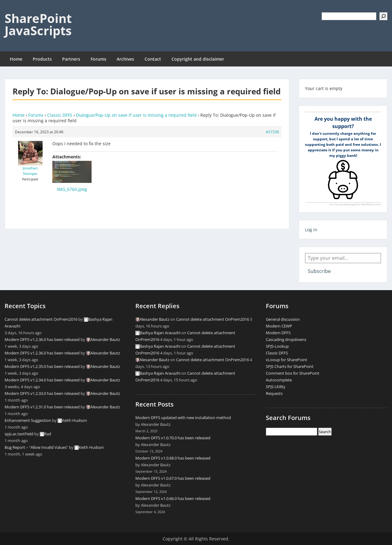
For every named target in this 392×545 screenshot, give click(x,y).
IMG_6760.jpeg (72, 189)
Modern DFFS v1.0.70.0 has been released (173, 438)
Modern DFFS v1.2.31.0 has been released (42, 407)
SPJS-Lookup (277, 346)
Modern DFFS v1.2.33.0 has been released (42, 393)
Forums (98, 59)
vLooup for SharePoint (286, 360)
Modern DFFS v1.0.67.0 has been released (173, 478)
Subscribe (319, 271)
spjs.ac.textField (19, 434)
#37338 (272, 132)
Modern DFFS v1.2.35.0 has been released (42, 366)
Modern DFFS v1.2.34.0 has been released (42, 380)
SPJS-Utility (276, 387)
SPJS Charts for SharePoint (290, 366)
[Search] (383, 16)
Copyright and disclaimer (198, 59)
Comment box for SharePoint (293, 373)
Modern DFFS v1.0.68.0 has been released (173, 458)
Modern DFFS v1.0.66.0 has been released (173, 498)
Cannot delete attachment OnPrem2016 (41, 319)
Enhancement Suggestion (28, 420)
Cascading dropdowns (286, 339)
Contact (153, 59)
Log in (311, 230)
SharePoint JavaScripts (38, 24)
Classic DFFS (60, 115)
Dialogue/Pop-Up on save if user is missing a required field (136, 115)
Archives (125, 59)
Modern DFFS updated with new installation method (183, 418)
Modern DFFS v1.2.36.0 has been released (42, 339)
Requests (274, 393)
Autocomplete (279, 380)
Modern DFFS (278, 333)
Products (42, 59)
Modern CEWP (279, 326)
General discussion (283, 319)
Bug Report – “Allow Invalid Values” (36, 447)
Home (16, 59)
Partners (71, 59)
